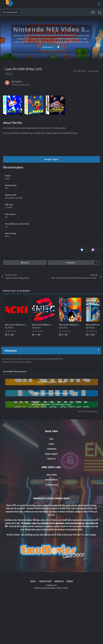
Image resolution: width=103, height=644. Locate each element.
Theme (33, 581)
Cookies (70, 581)
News (52, 439)
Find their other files (21, 85)
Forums (52, 444)
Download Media (52, 480)
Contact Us (51, 459)
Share (25, 263)
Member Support (51, 454)
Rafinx (19, 82)
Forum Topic (52, 159)
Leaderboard (52, 449)
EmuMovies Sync (52, 485)
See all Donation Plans (88, 411)
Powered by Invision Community (45, 588)
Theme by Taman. (62, 588)
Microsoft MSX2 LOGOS (17, 325)
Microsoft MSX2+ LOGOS (45, 325)
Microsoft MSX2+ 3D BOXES (73, 325)
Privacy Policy (45, 581)
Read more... (51, 47)
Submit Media (52, 475)
